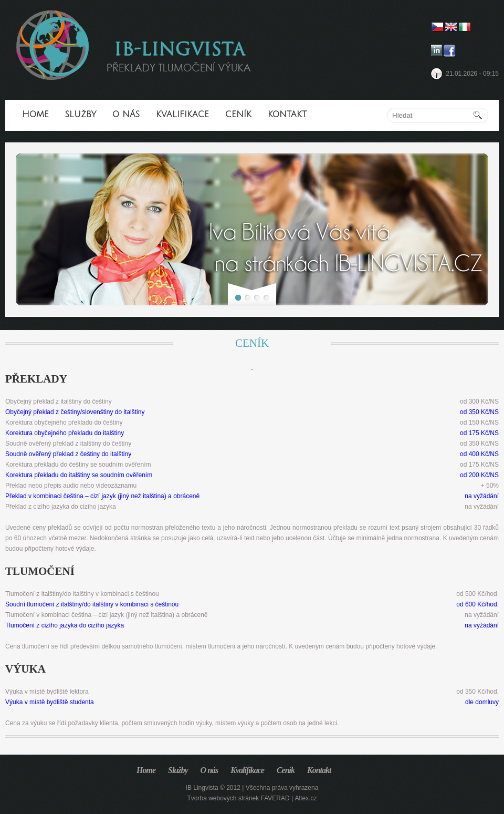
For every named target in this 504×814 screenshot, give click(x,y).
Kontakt (287, 115)
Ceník (238, 115)
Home (35, 115)
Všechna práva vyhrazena (282, 788)
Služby (81, 115)
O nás (126, 115)
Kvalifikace (182, 115)
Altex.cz (306, 798)
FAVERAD (275, 798)
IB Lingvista (202, 788)
